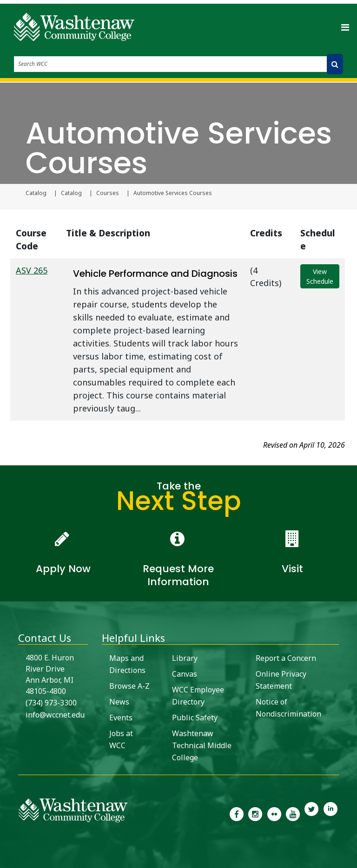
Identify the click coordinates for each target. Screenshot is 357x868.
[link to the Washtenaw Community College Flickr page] (274, 813)
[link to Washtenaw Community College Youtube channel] (293, 813)
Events (121, 718)
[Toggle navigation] (345, 27)
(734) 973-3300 (51, 703)
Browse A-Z (129, 686)
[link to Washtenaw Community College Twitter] (311, 813)
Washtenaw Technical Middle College (202, 745)
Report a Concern (286, 658)
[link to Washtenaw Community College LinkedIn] (331, 813)
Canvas (185, 674)
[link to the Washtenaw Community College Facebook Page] (237, 813)
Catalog (36, 193)
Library (185, 658)
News (119, 702)
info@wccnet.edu (55, 715)
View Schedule (320, 276)
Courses (108, 193)
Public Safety (195, 718)
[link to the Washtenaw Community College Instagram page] (255, 813)
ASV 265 (32, 270)
